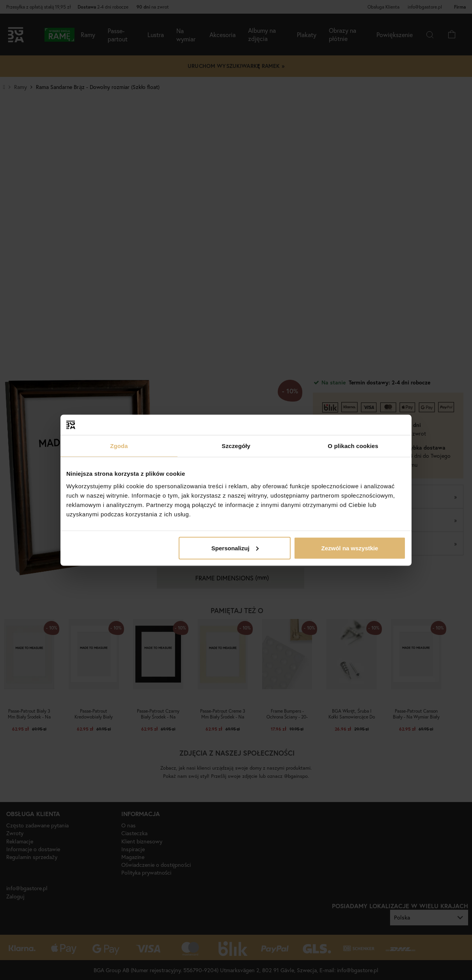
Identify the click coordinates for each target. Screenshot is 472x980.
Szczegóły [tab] (236, 446)
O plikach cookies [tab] (353, 446)
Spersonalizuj (235, 548)
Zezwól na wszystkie (350, 548)
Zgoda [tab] (119, 446)
